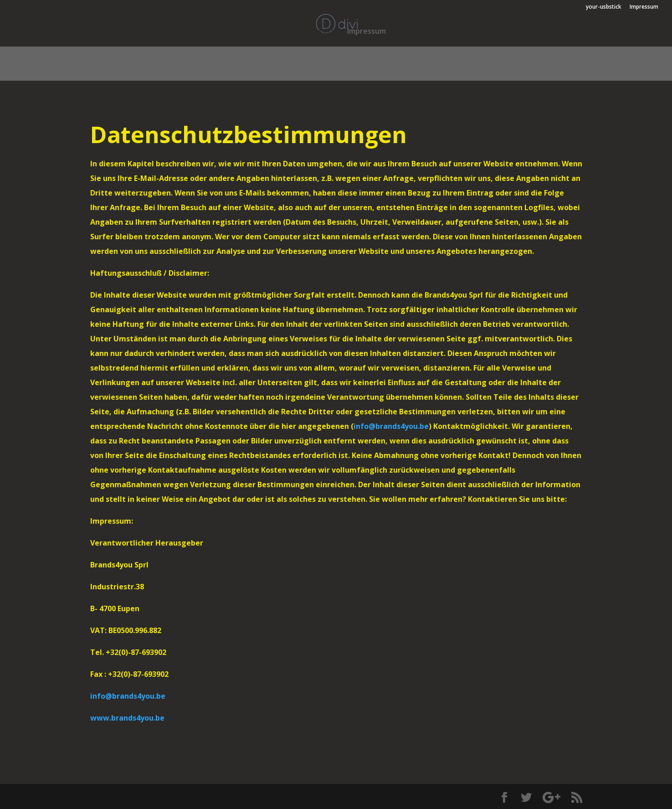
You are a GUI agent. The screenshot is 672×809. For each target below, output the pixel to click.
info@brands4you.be (391, 426)
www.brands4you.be (127, 718)
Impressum (644, 7)
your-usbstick (604, 7)
